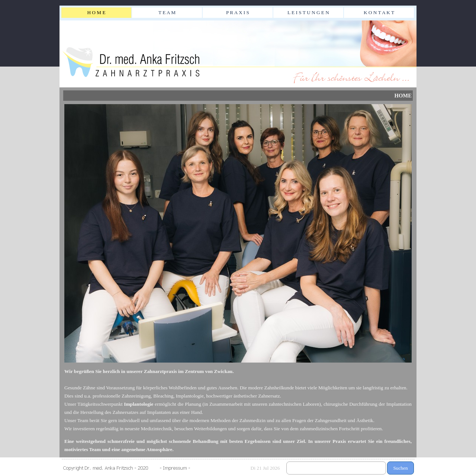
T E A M (167, 12)
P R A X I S (238, 12)
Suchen (400, 468)
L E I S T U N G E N (308, 12)
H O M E (96, 12)
